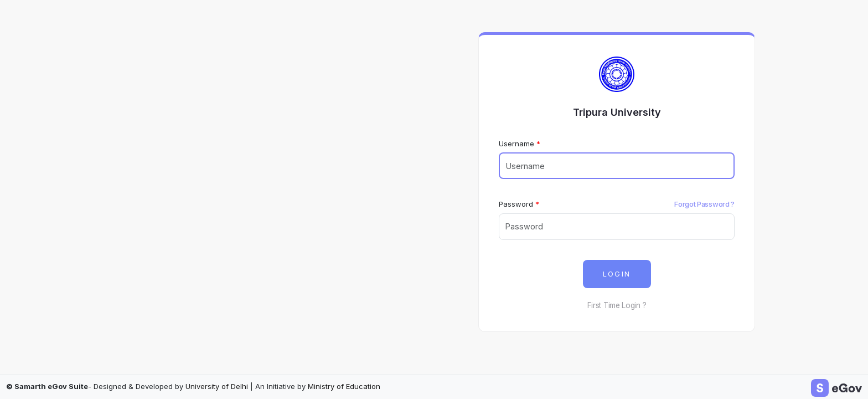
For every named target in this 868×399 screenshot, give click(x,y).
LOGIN (617, 274)
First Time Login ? (617, 305)
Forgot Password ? (704, 204)
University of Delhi (217, 386)
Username (516, 144)
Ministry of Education (344, 386)
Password (516, 204)
